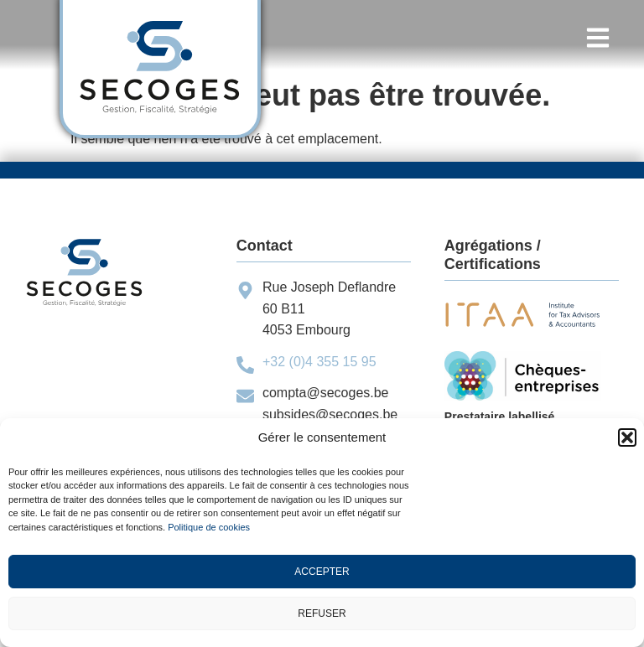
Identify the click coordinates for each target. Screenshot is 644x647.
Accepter (322, 572)
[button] (627, 437)
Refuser (322, 613)
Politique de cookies (209, 527)
